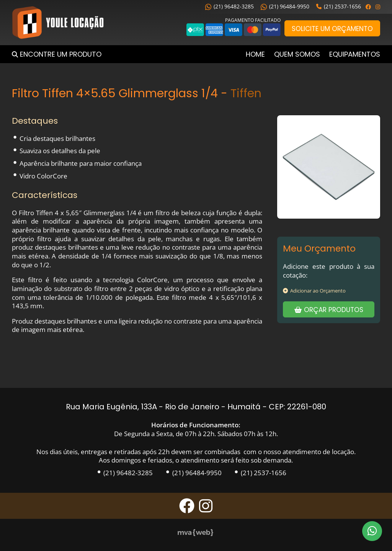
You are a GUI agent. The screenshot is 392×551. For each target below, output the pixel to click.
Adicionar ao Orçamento (314, 291)
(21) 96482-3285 (229, 6)
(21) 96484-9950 (285, 6)
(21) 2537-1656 (339, 6)
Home (255, 54)
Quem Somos (297, 54)
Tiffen (246, 93)
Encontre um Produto (61, 54)
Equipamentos (355, 54)
